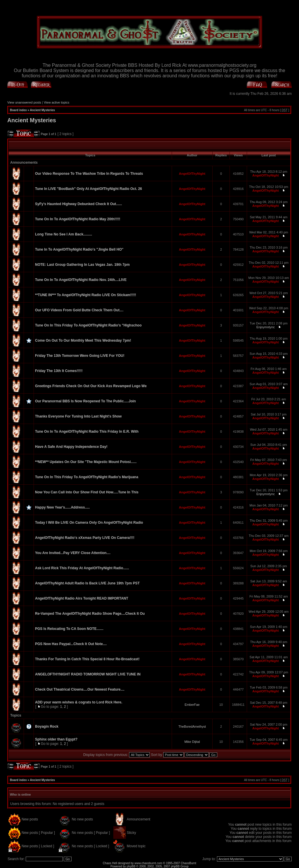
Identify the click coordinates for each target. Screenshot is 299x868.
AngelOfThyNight (192, 174)
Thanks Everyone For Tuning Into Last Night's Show (78, 416)
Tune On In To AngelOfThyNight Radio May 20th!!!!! (78, 219)
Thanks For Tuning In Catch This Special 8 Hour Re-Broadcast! (87, 659)
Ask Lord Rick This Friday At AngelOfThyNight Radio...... (82, 568)
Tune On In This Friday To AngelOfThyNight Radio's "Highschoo (88, 325)
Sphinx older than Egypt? (56, 739)
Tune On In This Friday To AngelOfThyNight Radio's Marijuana (87, 477)
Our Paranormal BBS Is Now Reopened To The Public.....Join (85, 401)
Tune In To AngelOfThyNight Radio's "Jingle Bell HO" (79, 249)
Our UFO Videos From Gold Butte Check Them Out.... (79, 310)
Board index (18, 110)
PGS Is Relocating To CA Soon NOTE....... (69, 629)
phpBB (131, 866)
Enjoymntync (266, 327)
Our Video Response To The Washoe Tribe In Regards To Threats (89, 174)
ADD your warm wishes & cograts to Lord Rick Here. (79, 702)
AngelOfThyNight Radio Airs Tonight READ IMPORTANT (82, 598)
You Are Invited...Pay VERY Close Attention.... (73, 553)
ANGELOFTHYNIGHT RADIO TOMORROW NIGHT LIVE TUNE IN (88, 674)
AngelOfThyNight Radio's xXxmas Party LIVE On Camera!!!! (85, 538)
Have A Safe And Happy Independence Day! (71, 447)
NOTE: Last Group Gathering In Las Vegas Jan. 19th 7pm (82, 265)
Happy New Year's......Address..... (62, 507)
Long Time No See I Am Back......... (64, 234)
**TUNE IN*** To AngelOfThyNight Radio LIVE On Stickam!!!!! (86, 295)
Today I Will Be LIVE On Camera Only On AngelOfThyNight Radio (89, 523)
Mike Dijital (192, 742)
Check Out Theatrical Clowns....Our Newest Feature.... (80, 689)
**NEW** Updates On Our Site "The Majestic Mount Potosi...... (86, 462)
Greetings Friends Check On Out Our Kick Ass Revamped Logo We (91, 386)
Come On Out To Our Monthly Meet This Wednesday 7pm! (83, 340)
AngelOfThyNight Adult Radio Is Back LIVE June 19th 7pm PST (87, 583)
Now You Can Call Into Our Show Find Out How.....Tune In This (87, 492)
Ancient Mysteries (43, 110)
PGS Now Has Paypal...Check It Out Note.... (71, 644)
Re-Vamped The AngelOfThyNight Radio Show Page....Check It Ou (90, 614)
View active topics (57, 102)
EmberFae (192, 705)
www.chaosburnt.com (148, 863)
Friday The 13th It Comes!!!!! (59, 371)
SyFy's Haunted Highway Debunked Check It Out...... (79, 204)
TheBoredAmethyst (192, 726)
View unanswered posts (24, 102)
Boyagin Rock (47, 726)
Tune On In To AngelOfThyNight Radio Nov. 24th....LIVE (81, 280)
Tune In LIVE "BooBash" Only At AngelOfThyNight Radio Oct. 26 (88, 189)
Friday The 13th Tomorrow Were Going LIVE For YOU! (80, 356)
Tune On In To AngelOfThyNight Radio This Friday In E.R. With (87, 432)
